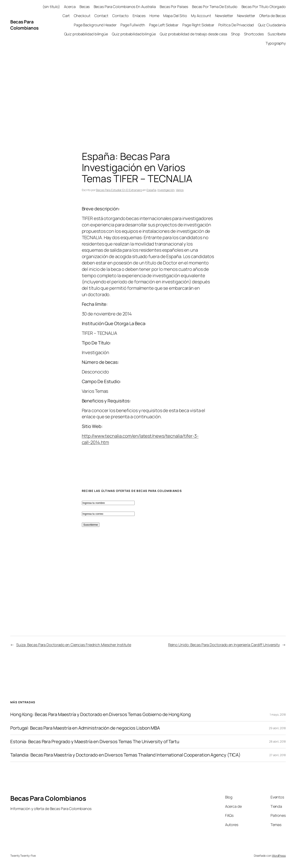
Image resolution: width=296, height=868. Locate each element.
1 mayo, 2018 (278, 714)
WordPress (279, 856)
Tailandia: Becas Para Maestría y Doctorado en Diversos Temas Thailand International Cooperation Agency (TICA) (125, 755)
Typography (276, 43)
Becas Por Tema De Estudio (215, 7)
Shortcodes (254, 34)
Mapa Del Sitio (175, 16)
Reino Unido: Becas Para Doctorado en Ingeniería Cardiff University (224, 645)
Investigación (166, 190)
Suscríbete (277, 34)
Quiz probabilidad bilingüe (86, 34)
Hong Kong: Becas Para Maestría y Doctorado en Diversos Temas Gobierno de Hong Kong (101, 714)
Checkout (82, 16)
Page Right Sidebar (198, 25)
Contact (101, 16)
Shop (236, 34)
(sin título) (51, 7)
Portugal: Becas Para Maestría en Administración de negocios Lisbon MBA (85, 728)
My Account (201, 16)
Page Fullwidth (133, 25)
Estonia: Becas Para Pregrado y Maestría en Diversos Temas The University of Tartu (95, 742)
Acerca (70, 7)
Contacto (120, 16)
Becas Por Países (174, 7)
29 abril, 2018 (277, 728)
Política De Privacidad (236, 25)
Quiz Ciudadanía (272, 25)
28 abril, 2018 (277, 741)
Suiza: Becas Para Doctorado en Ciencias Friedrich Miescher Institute (74, 645)
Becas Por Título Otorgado (264, 7)
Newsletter (224, 16)
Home (154, 16)
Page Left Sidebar (164, 25)
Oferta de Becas (273, 16)
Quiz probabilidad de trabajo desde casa (193, 34)
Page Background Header (95, 25)
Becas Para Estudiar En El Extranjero (119, 190)
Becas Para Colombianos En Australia (125, 7)
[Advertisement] (148, 93)
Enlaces (139, 16)
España (151, 190)
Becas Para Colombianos (24, 25)
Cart (66, 16)
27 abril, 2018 (277, 755)
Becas (85, 7)
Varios (180, 190)
